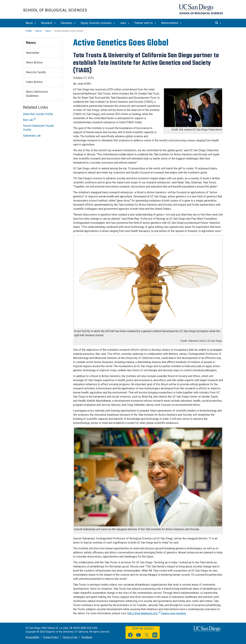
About (31, 23)
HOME (29, 31)
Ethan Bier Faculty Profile (38, 114)
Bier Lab (29, 120)
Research (48, 23)
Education (68, 23)
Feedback (87, 637)
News (48, 31)
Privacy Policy (51, 637)
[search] (218, 23)
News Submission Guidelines (37, 94)
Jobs (125, 23)
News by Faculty (36, 72)
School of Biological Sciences (55, 10)
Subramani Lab (32, 136)
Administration (171, 23)
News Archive (34, 62)
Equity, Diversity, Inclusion (98, 23)
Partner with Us (145, 23)
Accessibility (32, 637)
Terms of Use (70, 637)
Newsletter (33, 53)
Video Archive (34, 82)
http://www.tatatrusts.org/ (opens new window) (157, 613)
